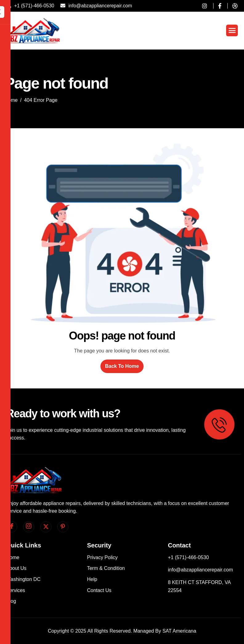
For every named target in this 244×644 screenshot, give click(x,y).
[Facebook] (217, 6)
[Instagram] (29, 527)
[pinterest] (63, 527)
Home (13, 557)
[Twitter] (46, 527)
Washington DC (23, 579)
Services (16, 590)
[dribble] (233, 6)
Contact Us (99, 590)
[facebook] (12, 527)
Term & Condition (106, 568)
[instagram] (202, 6)
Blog (11, 601)
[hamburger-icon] (232, 30)
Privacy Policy (102, 557)
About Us (16, 568)
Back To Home (122, 366)
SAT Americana (179, 631)
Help (92, 579)
